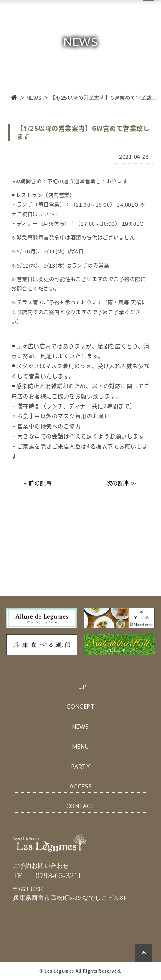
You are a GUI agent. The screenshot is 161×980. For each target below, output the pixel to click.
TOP (80, 687)
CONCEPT (81, 706)
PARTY (81, 767)
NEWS (34, 98)
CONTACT (81, 806)
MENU (80, 746)
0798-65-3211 (59, 876)
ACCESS (80, 786)
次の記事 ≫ (122, 483)
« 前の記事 (38, 483)
